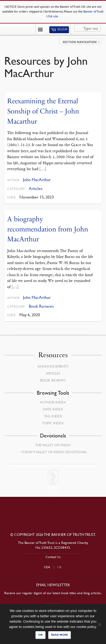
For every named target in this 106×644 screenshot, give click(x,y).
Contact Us (53, 557)
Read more (60, 635)
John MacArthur (37, 180)
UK (60, 567)
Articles (36, 188)
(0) (59, 29)
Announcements (53, 366)
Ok (40, 635)
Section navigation (80, 42)
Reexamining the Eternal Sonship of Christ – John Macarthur (43, 111)
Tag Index (53, 416)
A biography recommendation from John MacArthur (48, 229)
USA (47, 567)
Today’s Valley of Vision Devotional (54, 452)
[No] (99, 624)
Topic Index (53, 423)
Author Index (53, 402)
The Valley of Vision (53, 445)
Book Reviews (41, 306)
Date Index (53, 409)
